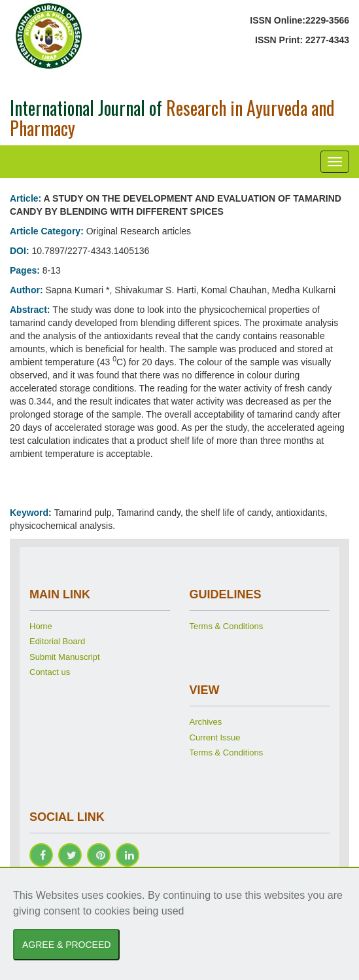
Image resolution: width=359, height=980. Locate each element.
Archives (206, 722)
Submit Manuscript (65, 657)
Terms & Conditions (227, 626)
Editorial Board (57, 641)
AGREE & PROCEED (66, 945)
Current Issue (215, 737)
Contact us (50, 672)
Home (41, 626)
